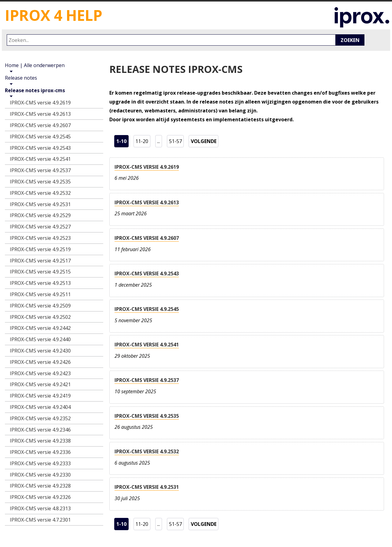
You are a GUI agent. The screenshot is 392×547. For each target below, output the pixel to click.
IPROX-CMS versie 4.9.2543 (147, 273)
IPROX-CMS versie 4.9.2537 (147, 380)
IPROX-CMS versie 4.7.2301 (40, 520)
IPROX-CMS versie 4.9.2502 (40, 317)
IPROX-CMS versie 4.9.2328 (40, 486)
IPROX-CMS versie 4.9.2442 (40, 328)
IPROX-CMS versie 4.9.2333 (40, 463)
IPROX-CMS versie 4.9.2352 (40, 418)
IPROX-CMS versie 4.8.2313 (40, 508)
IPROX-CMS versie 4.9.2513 (40, 283)
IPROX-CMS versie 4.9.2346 (40, 430)
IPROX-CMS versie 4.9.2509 (40, 306)
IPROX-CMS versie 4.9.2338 (40, 441)
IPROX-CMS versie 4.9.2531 (147, 487)
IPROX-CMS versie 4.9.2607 (147, 238)
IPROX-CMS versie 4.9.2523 (40, 238)
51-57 (176, 140)
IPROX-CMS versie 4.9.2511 (40, 294)
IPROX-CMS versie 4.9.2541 (147, 345)
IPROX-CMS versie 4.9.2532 (147, 451)
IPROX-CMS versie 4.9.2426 (40, 362)
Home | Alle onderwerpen (35, 65)
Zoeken (350, 40)
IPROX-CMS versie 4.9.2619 (147, 167)
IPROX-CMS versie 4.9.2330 (40, 475)
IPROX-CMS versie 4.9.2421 (40, 384)
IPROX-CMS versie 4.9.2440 (40, 339)
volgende (205, 140)
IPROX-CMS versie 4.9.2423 (40, 373)
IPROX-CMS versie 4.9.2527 (40, 227)
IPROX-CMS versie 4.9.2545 (147, 309)
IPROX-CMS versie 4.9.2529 (40, 215)
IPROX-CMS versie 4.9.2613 (147, 202)
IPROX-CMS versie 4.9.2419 (40, 396)
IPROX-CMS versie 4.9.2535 (147, 416)
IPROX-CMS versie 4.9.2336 (40, 452)
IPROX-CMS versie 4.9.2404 (40, 407)
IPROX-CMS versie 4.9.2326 (40, 497)
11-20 (143, 140)
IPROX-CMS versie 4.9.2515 (40, 272)
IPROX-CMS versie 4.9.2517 (40, 261)
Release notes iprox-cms (35, 90)
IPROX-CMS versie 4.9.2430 (40, 351)
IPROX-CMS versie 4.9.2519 (40, 249)
